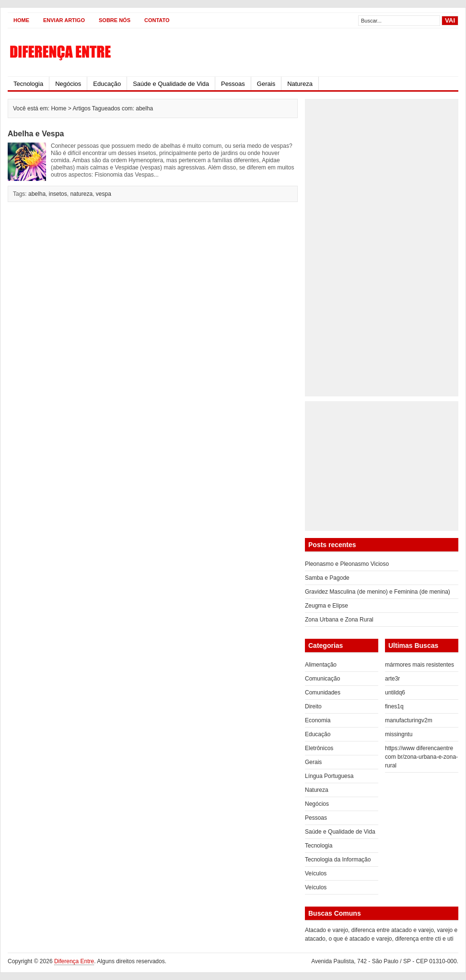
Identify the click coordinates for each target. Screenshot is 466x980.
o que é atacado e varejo (360, 939)
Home (21, 20)
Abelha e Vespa (36, 134)
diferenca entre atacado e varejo (393, 930)
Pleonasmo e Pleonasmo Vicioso (347, 564)
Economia (318, 720)
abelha (37, 194)
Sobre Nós (115, 20)
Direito (313, 706)
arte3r (392, 679)
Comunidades (323, 693)
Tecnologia (28, 84)
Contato (157, 20)
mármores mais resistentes (419, 665)
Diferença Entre (74, 961)
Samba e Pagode (327, 578)
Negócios (68, 84)
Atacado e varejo (326, 930)
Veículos (316, 873)
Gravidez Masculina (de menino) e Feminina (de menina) (378, 592)
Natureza (300, 84)
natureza (81, 194)
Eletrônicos (319, 748)
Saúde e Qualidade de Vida (171, 84)
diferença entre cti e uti (424, 939)
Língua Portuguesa (329, 776)
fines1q (394, 706)
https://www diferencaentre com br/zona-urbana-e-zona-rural (421, 757)
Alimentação (321, 665)
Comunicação (322, 679)
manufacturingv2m (409, 720)
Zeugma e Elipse (326, 606)
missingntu (399, 734)
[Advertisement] (339, 248)
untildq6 (395, 693)
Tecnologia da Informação (338, 860)
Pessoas (233, 84)
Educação (107, 84)
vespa (104, 194)
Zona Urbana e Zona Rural (339, 620)
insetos (58, 194)
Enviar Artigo (64, 20)
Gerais (266, 84)
